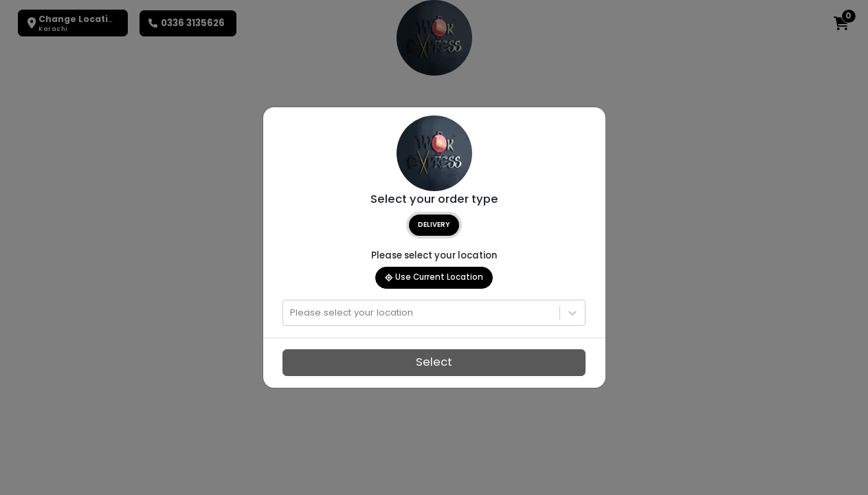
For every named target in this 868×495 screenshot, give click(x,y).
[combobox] (291, 313)
